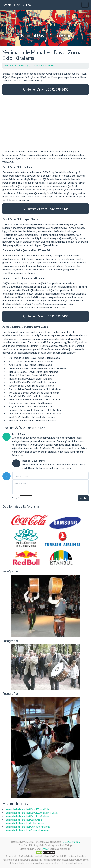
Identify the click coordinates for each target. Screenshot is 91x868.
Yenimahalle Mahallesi (43, 65)
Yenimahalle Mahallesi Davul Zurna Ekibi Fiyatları (32, 813)
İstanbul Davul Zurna (17, 5)
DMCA (45, 849)
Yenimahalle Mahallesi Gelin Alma (24, 820)
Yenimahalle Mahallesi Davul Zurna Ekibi (28, 809)
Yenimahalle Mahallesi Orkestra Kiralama (28, 827)
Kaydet (83, 498)
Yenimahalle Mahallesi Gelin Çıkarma (26, 823)
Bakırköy (24, 65)
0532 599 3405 (71, 842)
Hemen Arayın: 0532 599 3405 (46, 89)
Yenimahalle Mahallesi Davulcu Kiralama (28, 816)
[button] (7, 28)
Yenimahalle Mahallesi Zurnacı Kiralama (27, 830)
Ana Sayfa (10, 65)
